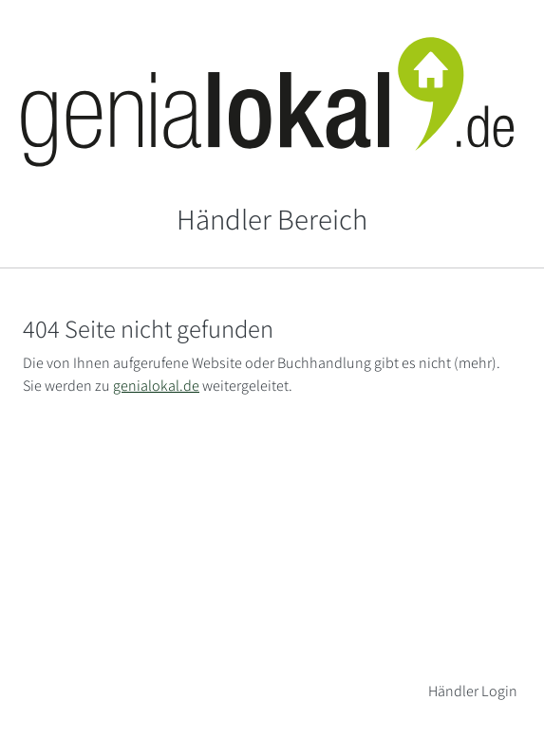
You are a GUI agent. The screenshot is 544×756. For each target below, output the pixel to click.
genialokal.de (156, 386)
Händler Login (473, 691)
